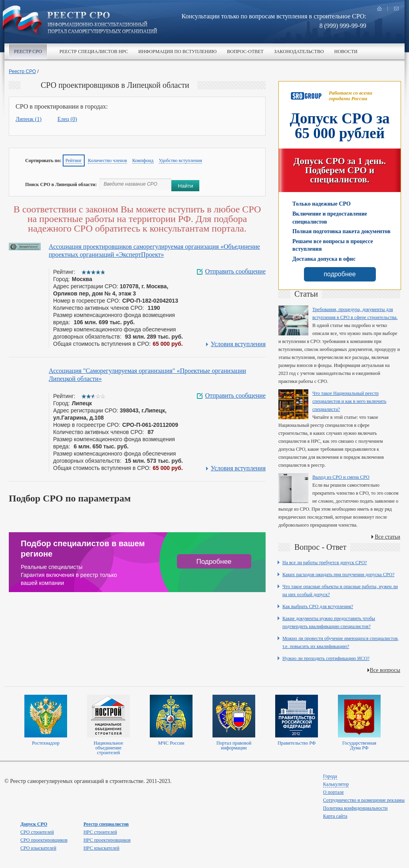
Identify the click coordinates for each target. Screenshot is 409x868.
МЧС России (171, 743)
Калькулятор (336, 784)
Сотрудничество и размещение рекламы (364, 800)
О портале (334, 792)
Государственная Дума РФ (359, 745)
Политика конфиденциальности (355, 808)
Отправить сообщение (235, 271)
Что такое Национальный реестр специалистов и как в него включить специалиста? (349, 401)
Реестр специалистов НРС (94, 52)
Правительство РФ (297, 743)
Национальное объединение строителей (108, 748)
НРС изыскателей (101, 848)
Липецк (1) (29, 119)
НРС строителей (100, 832)
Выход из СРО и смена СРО (341, 477)
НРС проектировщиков (107, 840)
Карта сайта (335, 816)
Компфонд (143, 161)
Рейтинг (74, 161)
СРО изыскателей (38, 848)
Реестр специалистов (106, 824)
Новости (346, 52)
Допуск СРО (34, 824)
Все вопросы (385, 670)
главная (379, 9)
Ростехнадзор (46, 743)
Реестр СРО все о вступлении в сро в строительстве (102, 23)
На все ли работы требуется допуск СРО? (325, 563)
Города (330, 776)
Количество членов (107, 161)
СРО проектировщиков (44, 840)
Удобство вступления (180, 161)
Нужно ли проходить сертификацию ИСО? (326, 658)
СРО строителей (37, 832)
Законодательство (299, 52)
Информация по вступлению (177, 52)
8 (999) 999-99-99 (343, 26)
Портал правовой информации (234, 745)
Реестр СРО (28, 52)
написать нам (396, 9)
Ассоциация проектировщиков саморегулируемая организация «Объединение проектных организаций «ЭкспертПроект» (154, 251)
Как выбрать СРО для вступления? (318, 606)
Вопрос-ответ (245, 52)
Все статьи (387, 537)
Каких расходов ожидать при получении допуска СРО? (339, 575)
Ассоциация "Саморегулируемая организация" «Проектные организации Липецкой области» (147, 375)
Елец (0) (67, 119)
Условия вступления (238, 344)
